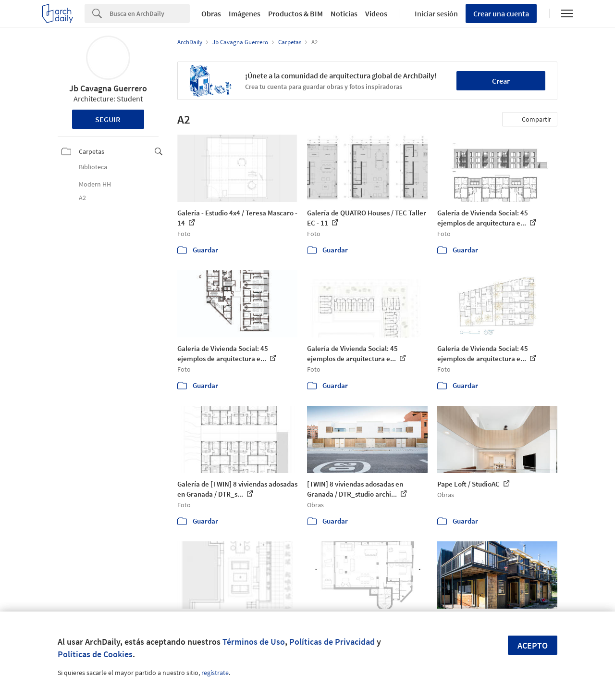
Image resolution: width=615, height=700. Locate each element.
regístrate (215, 673)
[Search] (150, 13)
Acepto (533, 645)
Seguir (108, 119)
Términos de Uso (254, 642)
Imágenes (245, 13)
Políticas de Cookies (95, 654)
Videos (376, 13)
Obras (211, 13)
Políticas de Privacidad (332, 642)
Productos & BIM (295, 13)
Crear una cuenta (501, 13)
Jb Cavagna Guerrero (108, 88)
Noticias (344, 13)
